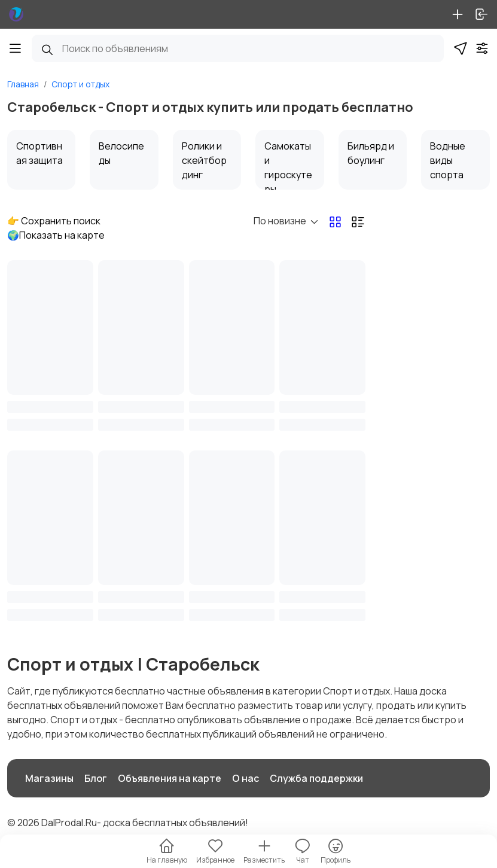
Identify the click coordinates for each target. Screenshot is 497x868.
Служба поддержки (316, 778)
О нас (246, 778)
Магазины (49, 778)
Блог (96, 778)
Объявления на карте (170, 778)
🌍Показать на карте (56, 235)
